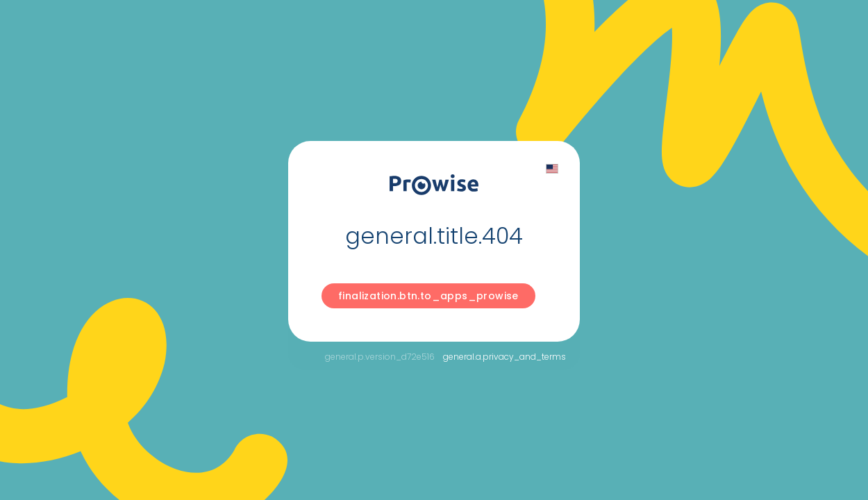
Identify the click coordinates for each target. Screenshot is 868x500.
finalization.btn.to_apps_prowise (428, 296)
